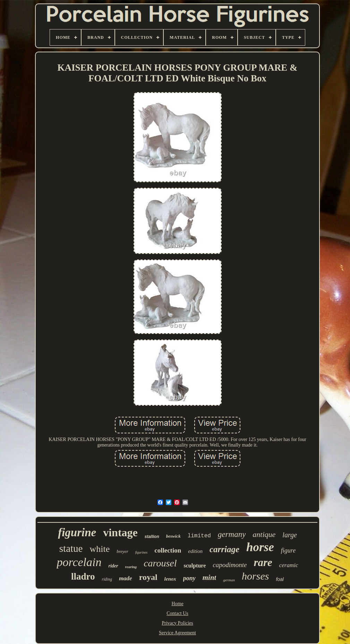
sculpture (195, 566)
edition (195, 551)
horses (255, 576)
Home (177, 604)
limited (199, 536)
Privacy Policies (177, 623)
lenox (170, 579)
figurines (142, 552)
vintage (120, 532)
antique (264, 534)
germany (232, 534)
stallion (152, 537)
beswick (173, 536)
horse (260, 547)
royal (148, 577)
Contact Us (177, 613)
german (229, 580)
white (100, 549)
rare (263, 562)
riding (107, 579)
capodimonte (230, 565)
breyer (122, 551)
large (289, 535)
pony (189, 578)
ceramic (289, 565)
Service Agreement (177, 633)
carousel (160, 563)
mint (210, 577)
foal (280, 579)
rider (113, 566)
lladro (83, 576)
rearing (131, 567)
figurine (77, 532)
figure (288, 550)
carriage (224, 549)
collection (168, 550)
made (126, 578)
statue (71, 548)
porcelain (79, 562)
